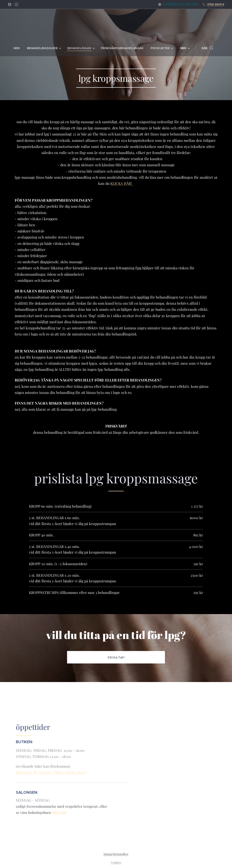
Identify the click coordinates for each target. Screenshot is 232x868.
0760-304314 (216, 4)
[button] (214, 48)
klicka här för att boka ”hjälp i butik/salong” (52, 772)
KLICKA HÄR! (122, 183)
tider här (59, 812)
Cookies (116, 862)
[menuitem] (11, 48)
